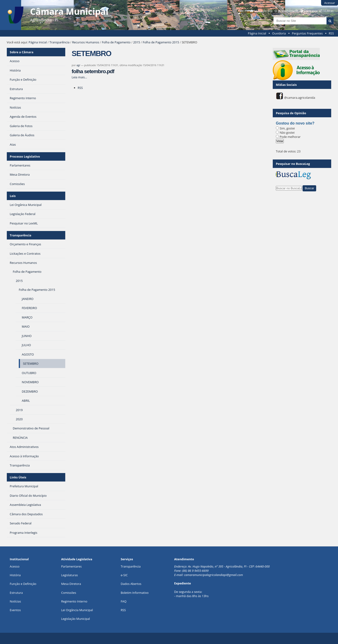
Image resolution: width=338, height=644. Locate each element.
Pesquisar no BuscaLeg (293, 164)
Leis (13, 196)
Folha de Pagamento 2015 (161, 42)
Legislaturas (69, 575)
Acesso (15, 566)
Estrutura (16, 593)
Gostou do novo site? (295, 123)
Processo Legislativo (25, 156)
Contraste (311, 11)
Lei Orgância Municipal (77, 610)
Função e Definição (23, 584)
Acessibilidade (288, 11)
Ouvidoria (279, 33)
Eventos (15, 610)
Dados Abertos (131, 584)
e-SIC (124, 575)
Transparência (60, 42)
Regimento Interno (74, 601)
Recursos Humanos (86, 42)
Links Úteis (18, 477)
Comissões (69, 593)
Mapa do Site (263, 11)
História (15, 575)
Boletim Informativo (135, 593)
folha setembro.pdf (93, 71)
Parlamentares (71, 566)
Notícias (15, 601)
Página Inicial (257, 33)
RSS (331, 33)
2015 (136, 42)
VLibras (328, 11)
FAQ (124, 601)
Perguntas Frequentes (307, 33)
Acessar (330, 3)
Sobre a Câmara (22, 52)
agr (78, 65)
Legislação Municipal (75, 619)
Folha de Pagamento (116, 42)
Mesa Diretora (71, 584)
